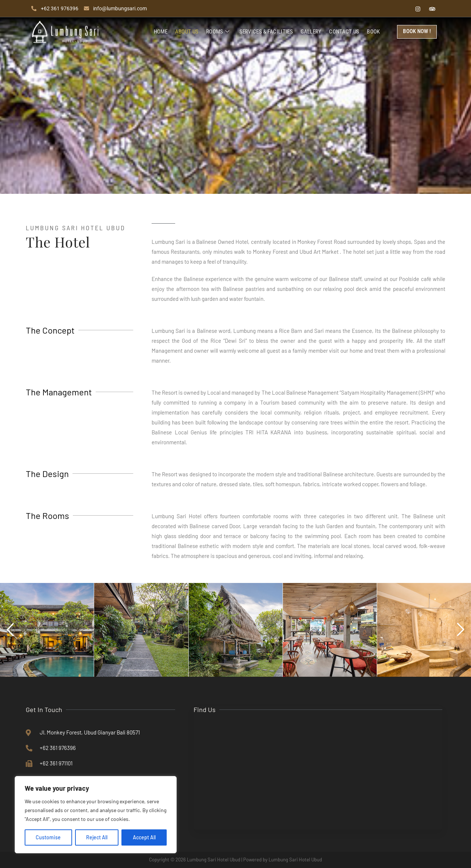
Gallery (311, 32)
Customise (48, 837)
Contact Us (345, 32)
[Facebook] (403, 8)
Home (162, 32)
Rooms (219, 32)
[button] (10, 630)
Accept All (144, 837)
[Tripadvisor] (432, 8)
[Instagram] (418, 8)
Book (374, 32)
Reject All (97, 837)
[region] (96, 815)
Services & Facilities (267, 32)
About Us (188, 32)
